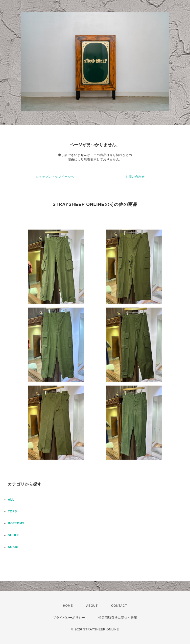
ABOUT (92, 606)
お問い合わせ (135, 177)
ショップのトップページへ (55, 177)
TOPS (12, 511)
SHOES (14, 535)
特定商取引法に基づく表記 (118, 618)
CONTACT (119, 606)
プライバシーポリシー (69, 618)
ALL (11, 500)
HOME (68, 606)
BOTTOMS (16, 523)
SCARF (14, 547)
